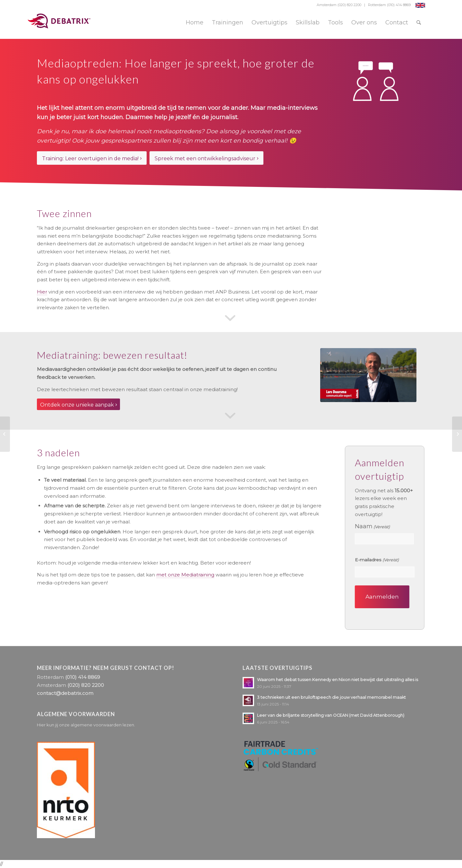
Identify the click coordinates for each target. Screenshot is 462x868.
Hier (42, 292)
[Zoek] (419, 22)
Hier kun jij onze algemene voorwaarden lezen (86, 725)
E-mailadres (378, 560)
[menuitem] (195, 22)
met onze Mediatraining (185, 575)
